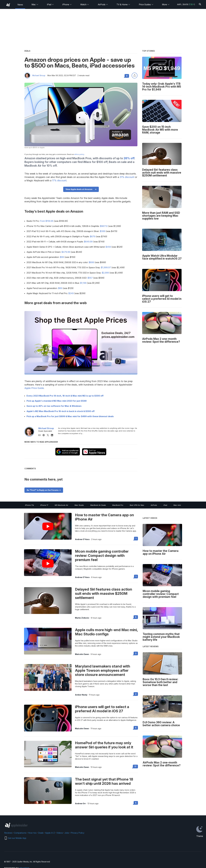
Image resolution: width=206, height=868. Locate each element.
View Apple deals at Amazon (79, 189)
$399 (103, 231)
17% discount (59, 180)
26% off (129, 158)
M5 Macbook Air (61, 505)
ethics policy (79, 154)
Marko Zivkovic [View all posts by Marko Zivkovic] (82, 618)
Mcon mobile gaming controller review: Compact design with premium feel (102, 556)
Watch (85, 4)
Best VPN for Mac (137, 505)
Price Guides (146, 4)
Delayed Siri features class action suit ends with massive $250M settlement (104, 593)
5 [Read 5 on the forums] (136, 617)
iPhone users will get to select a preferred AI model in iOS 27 (102, 709)
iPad (50, 4)
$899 (91, 262)
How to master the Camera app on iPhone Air (105, 517)
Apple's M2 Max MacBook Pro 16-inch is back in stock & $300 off (61, 411)
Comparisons (20, 833)
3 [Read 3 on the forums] (136, 653)
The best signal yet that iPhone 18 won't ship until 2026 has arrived (104, 781)
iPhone (67, 4)
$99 (62, 257)
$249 (71, 293)
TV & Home (123, 4)
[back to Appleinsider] (8, 5)
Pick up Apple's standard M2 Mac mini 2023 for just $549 (57, 401)
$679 (93, 236)
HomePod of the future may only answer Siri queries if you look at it (104, 745)
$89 (60, 288)
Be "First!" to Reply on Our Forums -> (44, 490)
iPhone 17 (44, 505)
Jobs (67, 833)
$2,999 (105, 273)
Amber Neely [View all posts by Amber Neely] (81, 695)
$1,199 (83, 283)
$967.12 (104, 226)
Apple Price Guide (34, 388)
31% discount (127, 177)
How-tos (32, 833)
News (20, 5)
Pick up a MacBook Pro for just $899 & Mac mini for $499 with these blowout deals (70, 416)
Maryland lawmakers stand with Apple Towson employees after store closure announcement (103, 670)
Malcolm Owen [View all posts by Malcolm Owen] (82, 654)
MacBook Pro (118, 505)
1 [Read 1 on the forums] (136, 539)
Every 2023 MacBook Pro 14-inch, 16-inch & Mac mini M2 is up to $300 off (65, 396)
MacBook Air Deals (98, 505)
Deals (41, 833)
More (166, 4)
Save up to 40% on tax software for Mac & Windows (54, 406)
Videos (60, 833)
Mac (35, 4)
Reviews (8, 833)
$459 (108, 247)
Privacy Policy (78, 833)
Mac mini (177, 505)
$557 (90, 278)
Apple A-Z (50, 833)
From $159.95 (47, 221)
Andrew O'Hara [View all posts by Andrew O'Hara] (82, 539)
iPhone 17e (29, 505)
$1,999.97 (106, 267)
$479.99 (66, 252)
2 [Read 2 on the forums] (136, 694)
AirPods (103, 4)
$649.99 (88, 242)
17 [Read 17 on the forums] (135, 766)
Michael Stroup (39, 75)
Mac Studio (79, 505)
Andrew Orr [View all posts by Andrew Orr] (80, 804)
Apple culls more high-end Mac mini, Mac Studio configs (106, 632)
